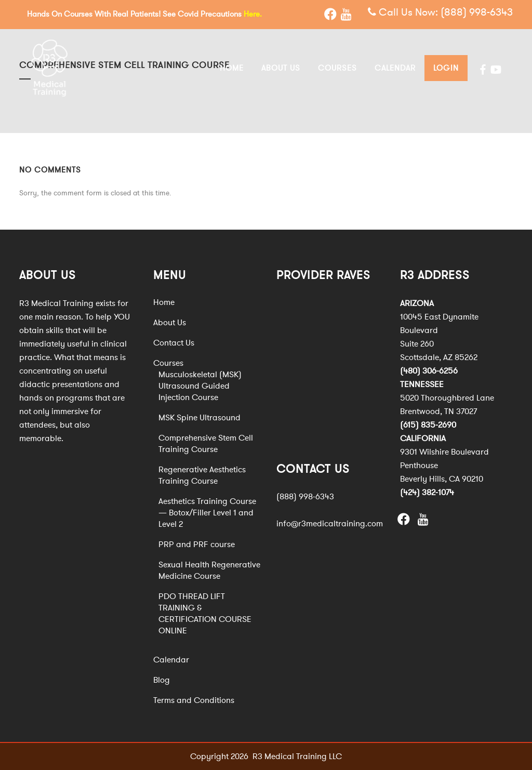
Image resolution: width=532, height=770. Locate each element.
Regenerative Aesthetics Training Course (202, 475)
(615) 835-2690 (428, 424)
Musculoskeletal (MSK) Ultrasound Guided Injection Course (200, 386)
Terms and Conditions (194, 700)
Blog (162, 680)
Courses (168, 363)
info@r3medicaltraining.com (330, 524)
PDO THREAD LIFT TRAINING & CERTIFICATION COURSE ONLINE (205, 613)
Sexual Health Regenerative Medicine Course (209, 570)
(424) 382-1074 (427, 492)
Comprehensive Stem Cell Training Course (206, 443)
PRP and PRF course (197, 544)
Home (164, 302)
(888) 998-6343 (477, 13)
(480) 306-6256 (429, 370)
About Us (170, 322)
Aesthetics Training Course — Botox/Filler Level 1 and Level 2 (207, 512)
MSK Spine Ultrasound (199, 417)
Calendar (171, 659)
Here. (253, 14)
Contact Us (174, 342)
